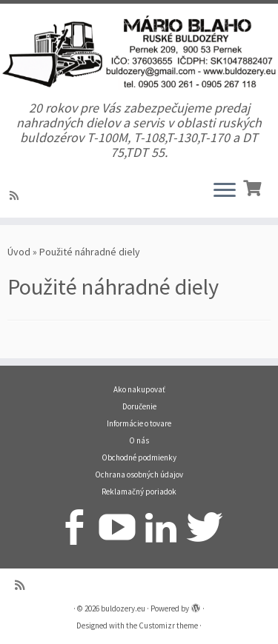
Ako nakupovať (139, 389)
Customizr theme (168, 625)
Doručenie (139, 406)
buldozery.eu (123, 608)
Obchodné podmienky (139, 457)
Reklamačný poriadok (139, 492)
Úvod (19, 252)
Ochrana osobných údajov (139, 474)
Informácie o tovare (139, 423)
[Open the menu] (225, 191)
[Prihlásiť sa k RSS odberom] (16, 195)
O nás (139, 440)
